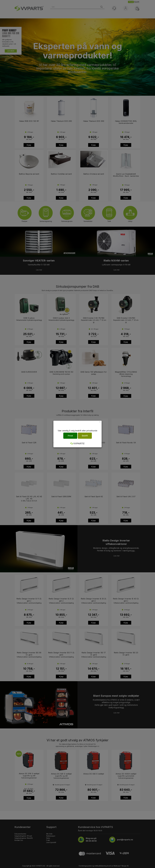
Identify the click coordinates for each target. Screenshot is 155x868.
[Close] (100, 422)
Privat (70, 436)
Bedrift (85, 436)
